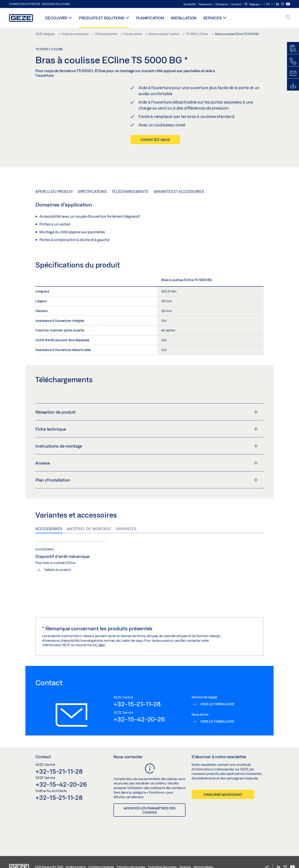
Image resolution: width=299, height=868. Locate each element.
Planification (150, 18)
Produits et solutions (102, 18)
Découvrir (56, 18)
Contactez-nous (155, 140)
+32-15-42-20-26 (139, 708)
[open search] (288, 17)
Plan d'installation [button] (147, 469)
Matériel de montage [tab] (89, 517)
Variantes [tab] (126, 517)
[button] (253, 4)
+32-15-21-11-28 (137, 692)
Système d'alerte (76, 855)
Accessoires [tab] (49, 517)
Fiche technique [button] (147, 418)
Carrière (236, 4)
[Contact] (293, 73)
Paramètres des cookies (162, 855)
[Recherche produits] (293, 49)
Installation (183, 18)
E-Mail (100, 633)
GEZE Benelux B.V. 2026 (49, 855)
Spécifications (92, 180)
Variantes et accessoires (179, 180)
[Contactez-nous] (293, 61)
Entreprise (222, 4)
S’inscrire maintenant (223, 783)
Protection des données (131, 855)
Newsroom (206, 4)
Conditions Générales (101, 855)
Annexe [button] (147, 452)
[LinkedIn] (278, 4)
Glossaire (185, 855)
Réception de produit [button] (147, 401)
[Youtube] (288, 4)
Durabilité (190, 4)
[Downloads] (293, 86)
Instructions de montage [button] (147, 435)
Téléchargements (130, 180)
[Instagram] (283, 4)
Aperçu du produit (54, 180)
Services (212, 18)
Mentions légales (203, 855)
